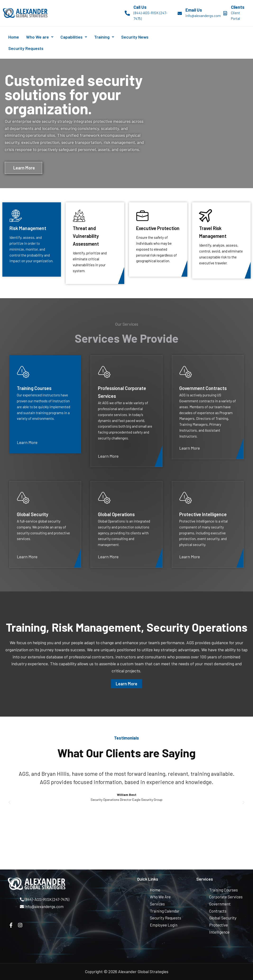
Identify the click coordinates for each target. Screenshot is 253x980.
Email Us (194, 10)
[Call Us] (127, 13)
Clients (238, 7)
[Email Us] (180, 13)
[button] (9, 803)
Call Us (140, 7)
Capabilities (82, 37)
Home (15, 37)
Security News (150, 37)
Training (116, 37)
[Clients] (225, 13)
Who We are (45, 37)
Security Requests (28, 48)
